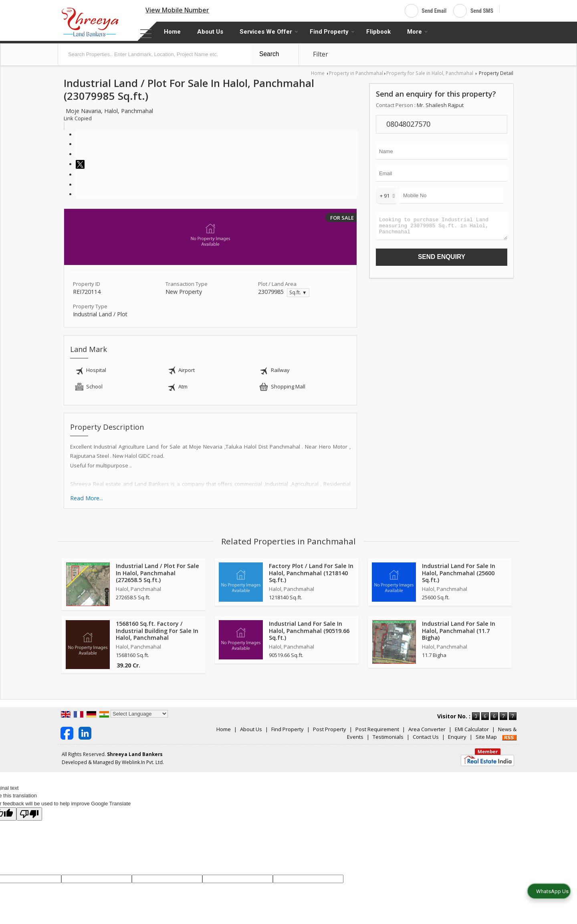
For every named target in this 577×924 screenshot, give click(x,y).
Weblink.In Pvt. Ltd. (143, 762)
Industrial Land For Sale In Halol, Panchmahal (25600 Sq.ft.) (459, 573)
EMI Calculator (472, 729)
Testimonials (388, 737)
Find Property (332, 32)
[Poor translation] (29, 814)
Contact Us (426, 737)
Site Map (486, 737)
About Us (210, 32)
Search (269, 54)
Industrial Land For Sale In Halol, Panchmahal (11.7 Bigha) (459, 630)
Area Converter (427, 729)
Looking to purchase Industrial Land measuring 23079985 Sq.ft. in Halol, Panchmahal (442, 228)
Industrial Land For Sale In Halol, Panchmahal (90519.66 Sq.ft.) (309, 630)
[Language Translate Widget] (139, 714)
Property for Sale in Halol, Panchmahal (430, 73)
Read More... (87, 498)
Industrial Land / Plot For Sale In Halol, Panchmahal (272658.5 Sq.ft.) (157, 573)
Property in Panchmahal (356, 73)
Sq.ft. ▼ (298, 292)
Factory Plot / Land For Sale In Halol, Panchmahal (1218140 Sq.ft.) (311, 573)
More (418, 32)
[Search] (509, 9)
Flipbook (378, 32)
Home (172, 32)
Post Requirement (377, 729)
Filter (321, 54)
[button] (177, 10)
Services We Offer (269, 32)
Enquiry (457, 737)
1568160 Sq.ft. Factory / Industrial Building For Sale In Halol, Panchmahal (157, 630)
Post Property (330, 729)
